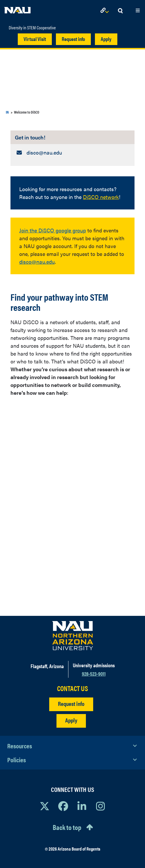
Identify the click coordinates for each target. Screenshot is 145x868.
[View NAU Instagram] (100, 806)
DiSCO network (101, 197)
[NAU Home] (17, 9)
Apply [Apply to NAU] (71, 720)
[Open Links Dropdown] (106, 11)
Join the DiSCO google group (53, 230)
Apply (106, 39)
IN (7, 112)
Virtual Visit (35, 39)
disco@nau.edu (37, 262)
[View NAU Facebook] (63, 806)
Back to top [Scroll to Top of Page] (67, 827)
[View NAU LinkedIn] (82, 806)
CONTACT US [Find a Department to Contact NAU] (72, 688)
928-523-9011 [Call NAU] (94, 674)
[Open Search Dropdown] (120, 11)
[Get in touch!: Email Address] (72, 152)
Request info (73, 39)
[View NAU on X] (45, 806)
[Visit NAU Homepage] (73, 636)
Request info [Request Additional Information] (71, 703)
